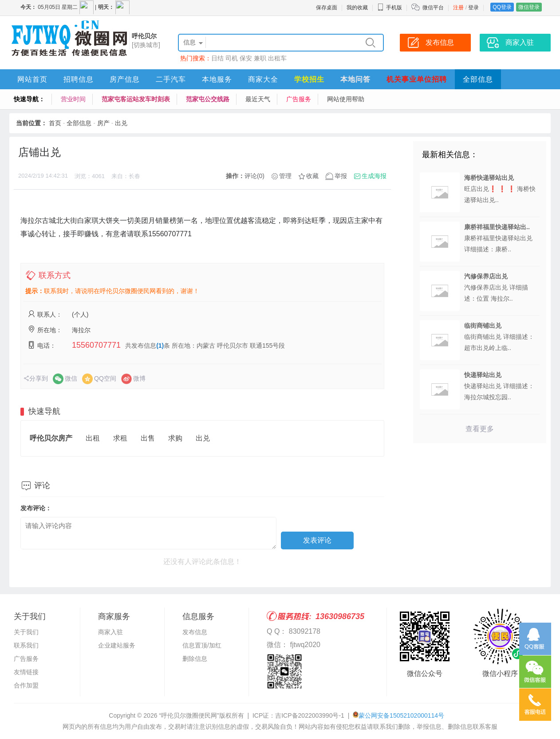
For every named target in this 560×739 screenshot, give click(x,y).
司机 (232, 58)
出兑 (121, 123)
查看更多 (480, 429)
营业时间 (73, 99)
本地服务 (217, 79)
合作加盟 (26, 685)
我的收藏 (357, 8)
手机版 (390, 8)
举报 (341, 176)
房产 (103, 123)
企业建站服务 (117, 645)
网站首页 (32, 79)
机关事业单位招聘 (417, 79)
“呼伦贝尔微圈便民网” (189, 715)
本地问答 (355, 79)
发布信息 (195, 632)
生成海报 (374, 176)
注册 (458, 8)
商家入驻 (110, 632)
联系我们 (26, 645)
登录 (473, 8)
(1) (160, 346)
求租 (120, 438)
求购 (175, 438)
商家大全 (263, 79)
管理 (285, 176)
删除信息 (195, 659)
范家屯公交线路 (208, 99)
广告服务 (299, 99)
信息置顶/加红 (202, 645)
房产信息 (125, 79)
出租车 (277, 58)
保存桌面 (327, 8)
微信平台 (433, 8)
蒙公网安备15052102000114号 (401, 715)
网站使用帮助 (346, 99)
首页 (55, 123)
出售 (148, 438)
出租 (93, 438)
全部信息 (478, 79)
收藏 (312, 176)
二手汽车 (171, 79)
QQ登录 (502, 7)
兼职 (260, 58)
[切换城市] (146, 45)
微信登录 (529, 7)
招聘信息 (79, 79)
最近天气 (258, 99)
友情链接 (26, 672)
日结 (217, 58)
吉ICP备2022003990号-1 (310, 715)
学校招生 (309, 79)
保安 (246, 58)
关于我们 (26, 632)
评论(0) (254, 176)
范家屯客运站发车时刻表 (136, 99)
